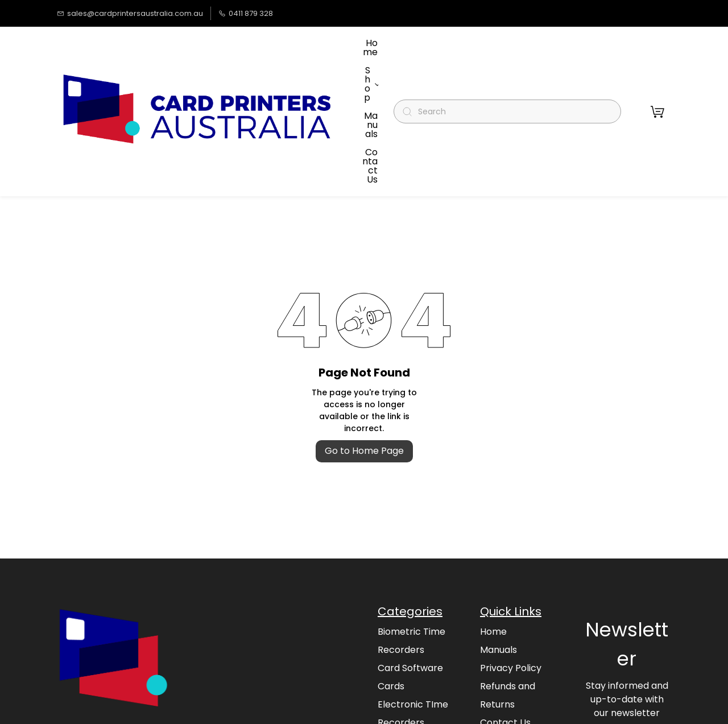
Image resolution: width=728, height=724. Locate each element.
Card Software (410, 597)
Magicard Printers (417, 688)
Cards (391, 616)
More (371, 76)
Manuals (499, 579)
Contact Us (505, 652)
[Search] (512, 77)
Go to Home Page (364, 380)
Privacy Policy (511, 597)
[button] (657, 76)
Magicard (399, 670)
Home (493, 561)
